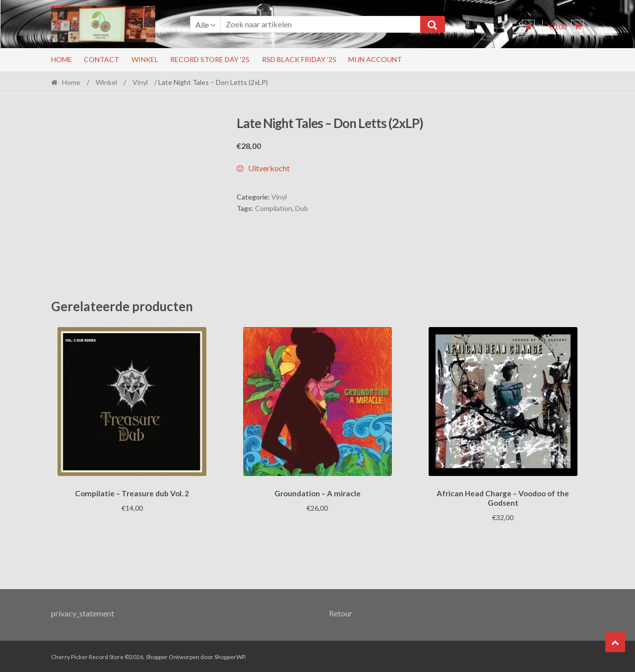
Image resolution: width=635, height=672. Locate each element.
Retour (341, 612)
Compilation (274, 208)
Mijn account (375, 59)
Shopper (157, 655)
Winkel (145, 59)
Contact (101, 59)
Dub (302, 208)
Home (62, 59)
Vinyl (140, 82)
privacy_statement (83, 612)
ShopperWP (230, 655)
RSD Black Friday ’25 (299, 59)
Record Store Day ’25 (210, 59)
